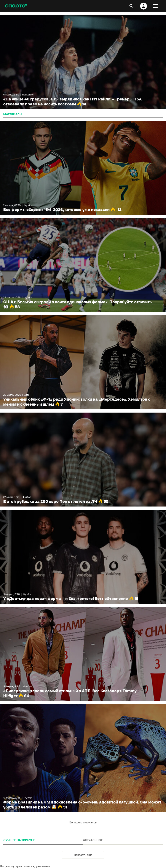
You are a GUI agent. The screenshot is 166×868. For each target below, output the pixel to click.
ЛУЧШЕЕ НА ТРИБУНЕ (19, 840)
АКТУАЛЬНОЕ (93, 840)
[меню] (156, 6)
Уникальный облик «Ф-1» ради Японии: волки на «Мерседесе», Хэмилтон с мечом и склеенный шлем (83, 362)
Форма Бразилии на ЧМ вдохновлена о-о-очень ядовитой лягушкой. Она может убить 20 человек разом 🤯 (83, 758)
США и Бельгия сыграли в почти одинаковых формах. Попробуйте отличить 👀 (83, 265)
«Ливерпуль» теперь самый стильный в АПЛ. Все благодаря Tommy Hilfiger (83, 654)
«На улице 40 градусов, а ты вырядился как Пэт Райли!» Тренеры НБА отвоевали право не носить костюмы (83, 62)
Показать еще (83, 855)
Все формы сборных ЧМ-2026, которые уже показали (83, 168)
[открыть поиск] (131, 6)
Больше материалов (83, 822)
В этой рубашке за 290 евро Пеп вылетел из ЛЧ (83, 460)
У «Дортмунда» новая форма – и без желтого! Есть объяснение (83, 557)
